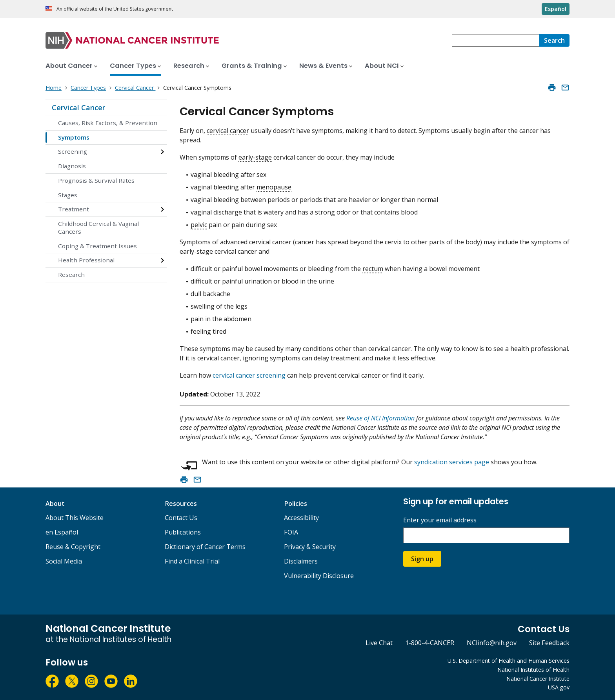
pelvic (199, 225)
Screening (73, 151)
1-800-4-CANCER (430, 643)
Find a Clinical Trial (192, 561)
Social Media (64, 561)
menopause (274, 187)
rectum (373, 269)
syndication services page (452, 462)
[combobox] (496, 40)
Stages (68, 195)
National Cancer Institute (538, 679)
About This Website (75, 518)
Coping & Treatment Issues (97, 246)
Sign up (422, 559)
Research (71, 275)
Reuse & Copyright (73, 547)
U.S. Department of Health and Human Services (509, 661)
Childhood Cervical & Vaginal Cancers (98, 227)
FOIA (291, 532)
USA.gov (559, 687)
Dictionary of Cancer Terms (205, 547)
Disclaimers (301, 561)
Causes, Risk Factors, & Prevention (108, 123)
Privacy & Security (310, 547)
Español (556, 9)
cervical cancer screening (249, 375)
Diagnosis (72, 166)
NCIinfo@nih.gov (492, 643)
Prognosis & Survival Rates (96, 180)
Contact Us (181, 518)
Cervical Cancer (78, 107)
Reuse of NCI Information (380, 418)
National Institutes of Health (533, 670)
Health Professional (86, 260)
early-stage (255, 157)
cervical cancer (228, 131)
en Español (62, 532)
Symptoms (74, 137)
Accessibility (301, 518)
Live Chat (379, 643)
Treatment (74, 209)
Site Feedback (549, 643)
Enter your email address (440, 520)
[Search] (554, 40)
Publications (183, 532)
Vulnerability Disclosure (319, 576)
